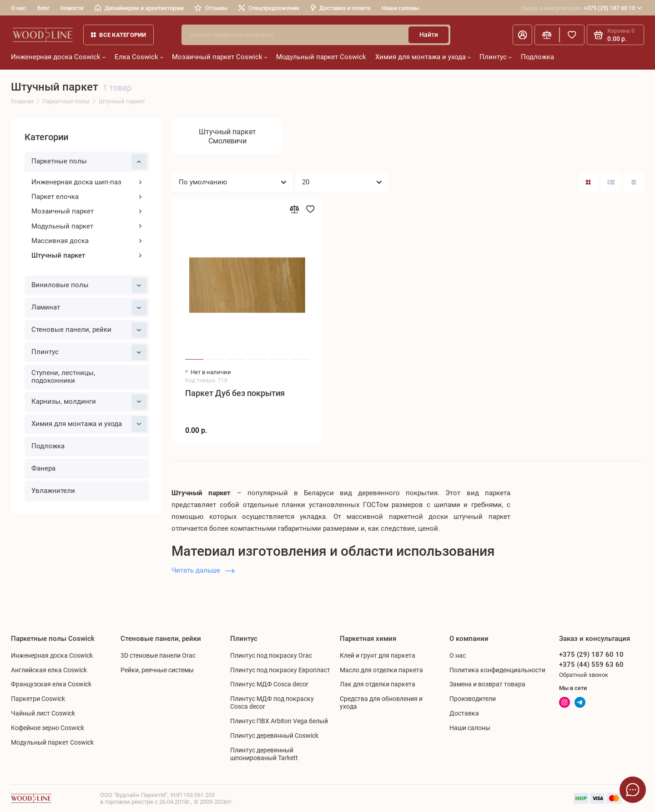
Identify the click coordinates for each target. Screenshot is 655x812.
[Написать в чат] (633, 790)
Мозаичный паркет (87, 211)
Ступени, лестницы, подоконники (63, 377)
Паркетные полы (89, 162)
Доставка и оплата (341, 8)
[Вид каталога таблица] (633, 182)
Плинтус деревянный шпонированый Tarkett (264, 754)
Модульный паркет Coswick (321, 57)
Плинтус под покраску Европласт (280, 670)
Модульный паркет (87, 226)
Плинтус (496, 57)
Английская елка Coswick (49, 670)
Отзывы (211, 8)
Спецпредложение (269, 8)
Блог (43, 8)
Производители (473, 699)
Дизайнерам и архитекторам (139, 8)
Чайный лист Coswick (43, 713)
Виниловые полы (89, 285)
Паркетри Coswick (38, 699)
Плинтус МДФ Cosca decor (269, 684)
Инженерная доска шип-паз (87, 182)
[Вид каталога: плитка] (588, 182)
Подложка (537, 57)
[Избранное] (572, 35)
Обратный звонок (584, 675)
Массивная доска (87, 241)
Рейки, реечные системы (157, 670)
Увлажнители (53, 491)
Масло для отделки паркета (381, 670)
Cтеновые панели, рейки (89, 330)
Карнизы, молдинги (89, 402)
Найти (429, 35)
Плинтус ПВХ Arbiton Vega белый (279, 721)
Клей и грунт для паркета (378, 655)
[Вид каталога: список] (611, 182)
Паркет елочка (87, 197)
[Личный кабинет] (522, 35)
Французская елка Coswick (51, 684)
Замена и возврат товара (487, 684)
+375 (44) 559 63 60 (591, 665)
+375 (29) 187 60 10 (582, 8)
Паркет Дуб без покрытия (235, 393)
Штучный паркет (87, 255)
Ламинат (89, 308)
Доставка (464, 713)
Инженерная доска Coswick (58, 57)
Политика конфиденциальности (497, 670)
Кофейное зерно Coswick (48, 728)
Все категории (119, 35)
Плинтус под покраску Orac (271, 655)
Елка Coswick (139, 57)
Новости (72, 8)
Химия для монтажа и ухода (423, 57)
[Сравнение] (547, 35)
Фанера (43, 468)
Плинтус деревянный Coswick (274, 736)
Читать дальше (203, 570)
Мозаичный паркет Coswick (220, 57)
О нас (18, 8)
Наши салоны (400, 8)
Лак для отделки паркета (378, 684)
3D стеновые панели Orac (158, 655)
